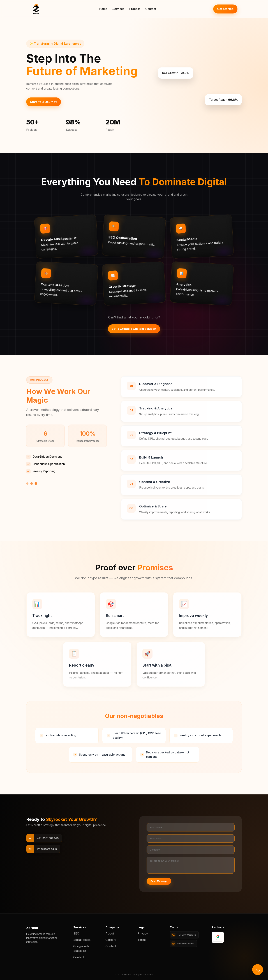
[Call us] (258, 970)
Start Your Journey (44, 102)
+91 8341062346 (184, 935)
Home (103, 9)
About (110, 933)
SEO (76, 933)
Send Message (159, 881)
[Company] (191, 850)
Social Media (82, 940)
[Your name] (191, 827)
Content (79, 957)
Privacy (143, 933)
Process (135, 9)
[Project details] (191, 865)
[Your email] (191, 838)
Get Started (225, 9)
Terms (142, 940)
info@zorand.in (183, 943)
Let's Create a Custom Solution (134, 329)
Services (118, 9)
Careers (111, 940)
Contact (151, 9)
